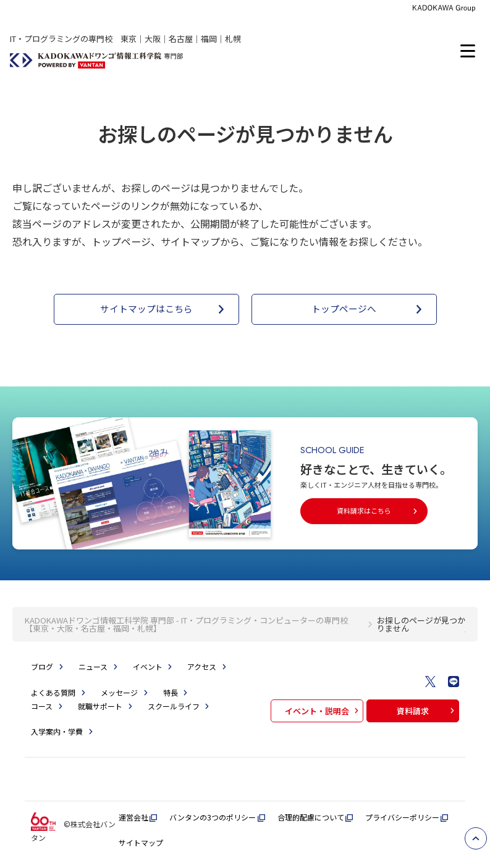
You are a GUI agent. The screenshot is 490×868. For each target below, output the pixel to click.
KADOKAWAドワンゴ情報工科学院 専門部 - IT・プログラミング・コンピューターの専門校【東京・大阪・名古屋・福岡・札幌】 (186, 624)
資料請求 (427, 711)
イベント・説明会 (323, 711)
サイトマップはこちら (165, 309)
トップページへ (369, 309)
